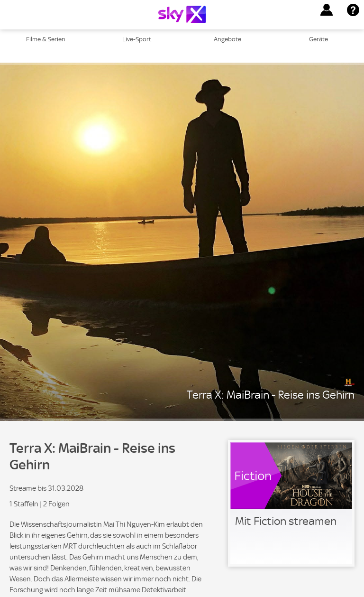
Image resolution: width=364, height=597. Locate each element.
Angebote (227, 39)
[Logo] (182, 14)
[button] (327, 10)
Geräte (318, 39)
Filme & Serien (46, 39)
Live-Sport (137, 39)
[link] (291, 503)
